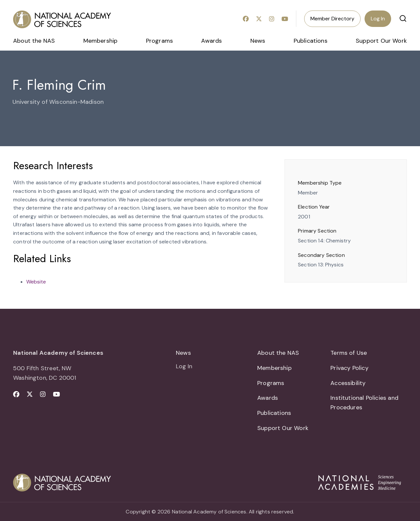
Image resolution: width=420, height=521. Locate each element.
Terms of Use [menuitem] (349, 353)
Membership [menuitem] (101, 41)
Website (36, 282)
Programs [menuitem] (159, 41)
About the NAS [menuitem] (34, 41)
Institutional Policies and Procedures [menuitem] (364, 403)
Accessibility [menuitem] (348, 383)
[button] (403, 18)
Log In (378, 19)
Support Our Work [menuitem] (381, 41)
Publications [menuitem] (311, 41)
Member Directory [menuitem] (332, 19)
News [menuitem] (258, 41)
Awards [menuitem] (211, 41)
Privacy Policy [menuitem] (349, 368)
